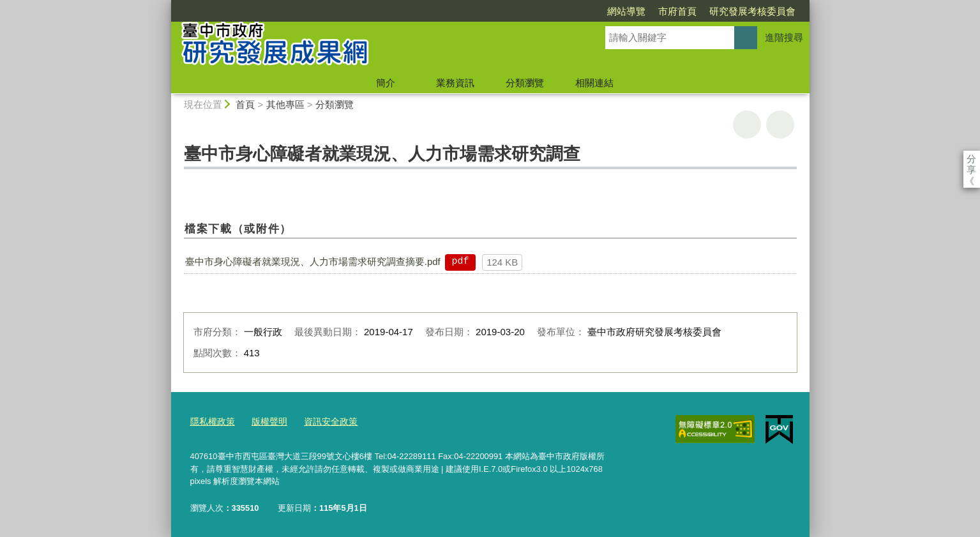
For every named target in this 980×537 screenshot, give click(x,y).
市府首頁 (604, 11)
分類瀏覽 (525, 83)
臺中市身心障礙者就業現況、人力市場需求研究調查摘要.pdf (313, 261)
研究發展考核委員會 (679, 11)
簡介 (386, 83)
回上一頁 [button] (780, 125)
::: (166, 5)
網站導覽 (553, 11)
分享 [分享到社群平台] (971, 159)
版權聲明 (265, 421)
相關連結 (594, 83)
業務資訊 (455, 83)
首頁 (245, 104)
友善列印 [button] (747, 125)
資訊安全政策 (323, 421)
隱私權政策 (211, 421)
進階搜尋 (784, 37)
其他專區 (285, 104)
